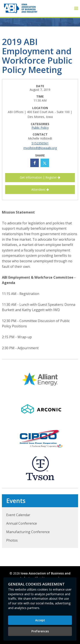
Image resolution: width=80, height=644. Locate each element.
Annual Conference (22, 523)
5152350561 (40, 143)
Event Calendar (18, 515)
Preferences (40, 631)
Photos (12, 540)
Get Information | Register (40, 177)
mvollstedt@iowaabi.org (40, 148)
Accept (40, 620)
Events (16, 501)
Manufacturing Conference (28, 532)
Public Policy (40, 128)
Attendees (40, 189)
